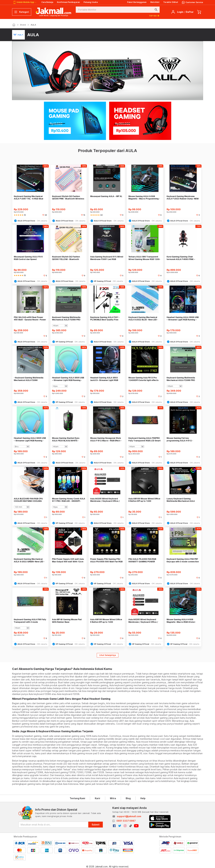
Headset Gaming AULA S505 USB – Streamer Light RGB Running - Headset (68, 379)
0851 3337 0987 (126, 821)
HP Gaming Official (102, 281)
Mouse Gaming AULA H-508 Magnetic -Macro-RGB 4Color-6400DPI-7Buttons (181, 621)
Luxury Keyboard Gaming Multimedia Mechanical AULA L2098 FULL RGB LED (181, 500)
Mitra (113, 798)
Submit (96, 825)
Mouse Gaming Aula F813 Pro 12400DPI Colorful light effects (143, 379)
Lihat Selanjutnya (108, 655)
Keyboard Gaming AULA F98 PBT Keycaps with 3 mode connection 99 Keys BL (183, 560)
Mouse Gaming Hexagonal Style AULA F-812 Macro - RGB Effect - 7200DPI (106, 439)
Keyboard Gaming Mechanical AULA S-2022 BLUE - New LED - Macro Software (143, 319)
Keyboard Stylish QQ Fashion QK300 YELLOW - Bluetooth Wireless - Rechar (66, 258)
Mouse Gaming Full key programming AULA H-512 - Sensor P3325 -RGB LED (180, 439)
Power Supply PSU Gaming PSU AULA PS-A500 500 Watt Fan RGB (106, 560)
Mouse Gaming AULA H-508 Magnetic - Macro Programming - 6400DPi (144, 198)
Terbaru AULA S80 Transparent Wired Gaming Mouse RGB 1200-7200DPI (144, 258)
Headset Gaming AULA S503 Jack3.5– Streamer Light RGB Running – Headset (104, 379)
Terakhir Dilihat (171, 2)
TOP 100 (154, 16)
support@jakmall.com (129, 816)
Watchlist (155, 2)
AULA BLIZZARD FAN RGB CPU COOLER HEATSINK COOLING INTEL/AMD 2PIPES (28, 500)
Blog (128, 798)
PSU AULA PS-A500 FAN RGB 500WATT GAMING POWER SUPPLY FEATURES (142, 560)
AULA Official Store (26, 221)
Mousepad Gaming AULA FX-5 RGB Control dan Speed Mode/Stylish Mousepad (28, 258)
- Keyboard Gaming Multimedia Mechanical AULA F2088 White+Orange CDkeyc (29, 379)
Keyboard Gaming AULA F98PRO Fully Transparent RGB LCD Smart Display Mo (145, 439)
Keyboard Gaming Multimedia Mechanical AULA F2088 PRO (66, 319)
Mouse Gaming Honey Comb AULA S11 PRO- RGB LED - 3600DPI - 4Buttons (69, 500)
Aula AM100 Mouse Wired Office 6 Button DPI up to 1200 (144, 500)
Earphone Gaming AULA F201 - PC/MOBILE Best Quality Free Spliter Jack (105, 319)
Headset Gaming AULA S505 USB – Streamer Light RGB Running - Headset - (30, 439)
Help (143, 798)
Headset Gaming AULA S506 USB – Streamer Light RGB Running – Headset (183, 319)
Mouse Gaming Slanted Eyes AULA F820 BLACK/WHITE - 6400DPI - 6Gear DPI (66, 439)
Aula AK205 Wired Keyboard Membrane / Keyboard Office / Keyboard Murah (105, 500)
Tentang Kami (77, 798)
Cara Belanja (47, 2)
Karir (98, 798)
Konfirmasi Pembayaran (68, 2)
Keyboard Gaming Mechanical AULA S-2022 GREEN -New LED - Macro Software (29, 560)
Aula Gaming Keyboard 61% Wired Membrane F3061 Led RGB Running (107, 258)
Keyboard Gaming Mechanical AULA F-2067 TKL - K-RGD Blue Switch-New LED (29, 198)
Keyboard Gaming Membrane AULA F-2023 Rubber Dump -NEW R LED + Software (183, 198)
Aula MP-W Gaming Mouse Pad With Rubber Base (67, 621)
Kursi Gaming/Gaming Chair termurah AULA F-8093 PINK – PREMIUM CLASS (181, 258)
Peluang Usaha (91, 2)
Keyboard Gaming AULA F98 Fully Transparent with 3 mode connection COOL (30, 621)
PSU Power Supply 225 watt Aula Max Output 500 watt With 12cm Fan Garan (68, 560)
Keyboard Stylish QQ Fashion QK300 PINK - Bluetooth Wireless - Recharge (68, 198)
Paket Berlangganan (137, 2)
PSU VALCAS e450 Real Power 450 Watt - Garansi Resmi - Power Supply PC (30, 319)
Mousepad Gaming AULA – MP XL (106, 196)
